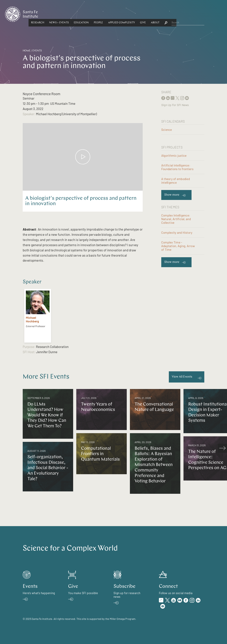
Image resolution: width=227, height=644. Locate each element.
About (189, 14)
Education (116, 14)
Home (27, 51)
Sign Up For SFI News (175, 105)
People (133, 14)
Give (177, 14)
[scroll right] (222, 448)
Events (37, 51)
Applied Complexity (156, 14)
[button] (72, 14)
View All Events (182, 377)
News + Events (93, 14)
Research (72, 14)
